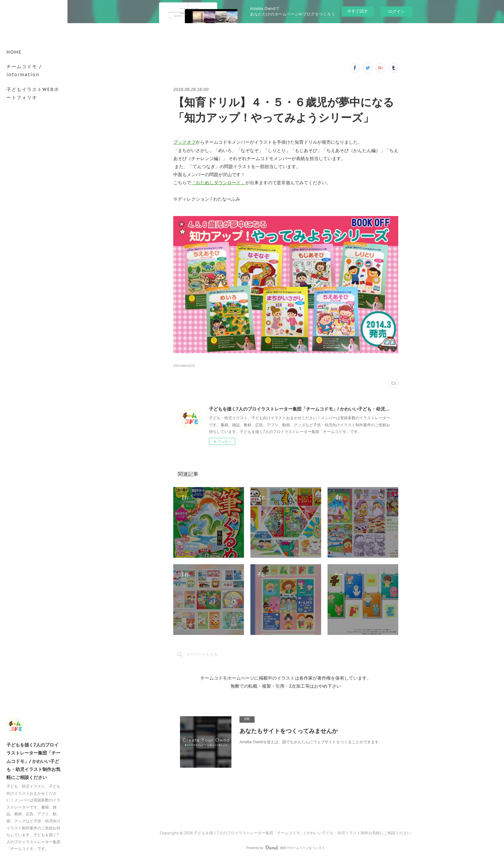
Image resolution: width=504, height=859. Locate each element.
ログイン (396, 11)
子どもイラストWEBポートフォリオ (33, 93)
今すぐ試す (358, 11)
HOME (14, 52)
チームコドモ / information (24, 71)
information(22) (184, 366)
